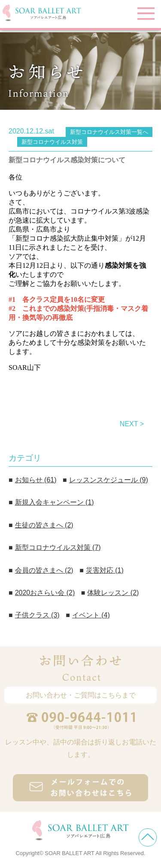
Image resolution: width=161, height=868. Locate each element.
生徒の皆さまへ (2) (44, 525)
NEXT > (132, 424)
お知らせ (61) (36, 480)
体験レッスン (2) (113, 593)
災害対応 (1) (105, 570)
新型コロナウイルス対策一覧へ (109, 132)
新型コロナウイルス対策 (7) (58, 547)
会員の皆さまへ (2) (44, 570)
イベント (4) (91, 615)
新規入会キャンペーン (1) (55, 502)
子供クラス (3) (37, 615)
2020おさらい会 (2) (45, 593)
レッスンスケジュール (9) (109, 480)
